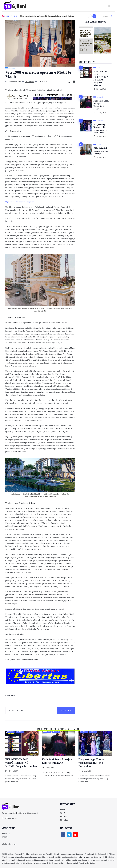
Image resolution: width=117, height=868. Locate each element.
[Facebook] (63, 835)
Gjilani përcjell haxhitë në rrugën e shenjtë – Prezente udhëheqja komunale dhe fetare (47, 16)
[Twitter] (69, 835)
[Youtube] (75, 835)
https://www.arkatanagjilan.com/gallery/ (20, 202)
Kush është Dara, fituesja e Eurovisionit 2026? (101, 105)
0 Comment (29, 82)
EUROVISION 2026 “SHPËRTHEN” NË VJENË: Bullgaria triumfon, (101, 78)
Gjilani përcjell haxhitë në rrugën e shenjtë (101, 151)
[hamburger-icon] (109, 6)
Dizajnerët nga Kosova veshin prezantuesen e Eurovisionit (100, 129)
